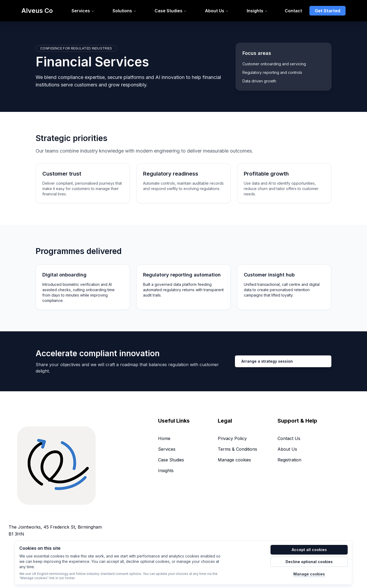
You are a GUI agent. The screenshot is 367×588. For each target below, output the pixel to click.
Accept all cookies (309, 550)
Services (167, 449)
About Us (287, 449)
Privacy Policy (232, 438)
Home (164, 438)
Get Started (327, 11)
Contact (293, 11)
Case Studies (171, 460)
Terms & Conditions (237, 449)
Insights (166, 471)
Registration (289, 460)
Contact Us (289, 438)
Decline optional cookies (309, 562)
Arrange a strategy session (267, 361)
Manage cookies (234, 460)
